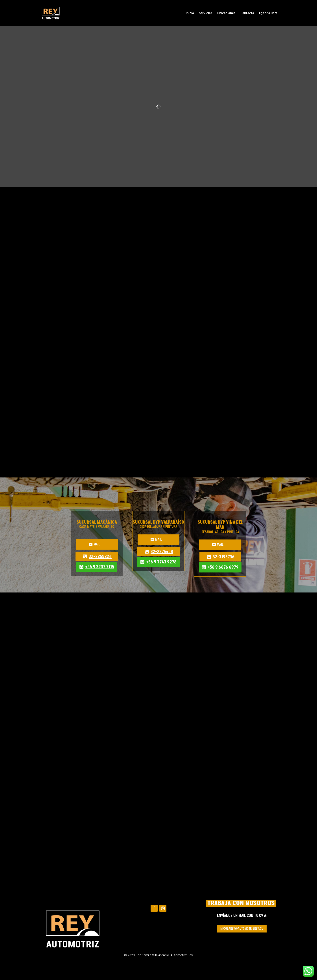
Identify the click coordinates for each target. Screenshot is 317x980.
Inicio (190, 13)
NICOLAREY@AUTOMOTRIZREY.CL (242, 929)
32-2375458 (162, 552)
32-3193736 (224, 557)
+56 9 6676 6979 (223, 567)
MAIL (97, 544)
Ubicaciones (226, 13)
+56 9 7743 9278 (161, 562)
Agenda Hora (268, 13)
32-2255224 (100, 557)
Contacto (247, 13)
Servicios (206, 13)
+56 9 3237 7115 (100, 567)
